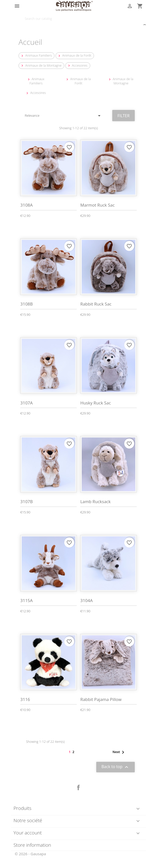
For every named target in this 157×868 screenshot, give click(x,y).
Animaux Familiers (36, 55)
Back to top (115, 767)
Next (119, 752)
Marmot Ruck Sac (97, 205)
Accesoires (77, 65)
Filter (124, 116)
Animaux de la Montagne (41, 65)
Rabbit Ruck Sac (96, 304)
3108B (26, 304)
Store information (32, 845)
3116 (25, 699)
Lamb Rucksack (95, 501)
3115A (26, 600)
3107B (26, 501)
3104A (86, 600)
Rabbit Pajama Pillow (101, 699)
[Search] (78, 19)
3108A (26, 205)
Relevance (63, 116)
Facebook (78, 788)
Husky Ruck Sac (95, 403)
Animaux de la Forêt (74, 55)
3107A (26, 403)
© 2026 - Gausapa (30, 854)
